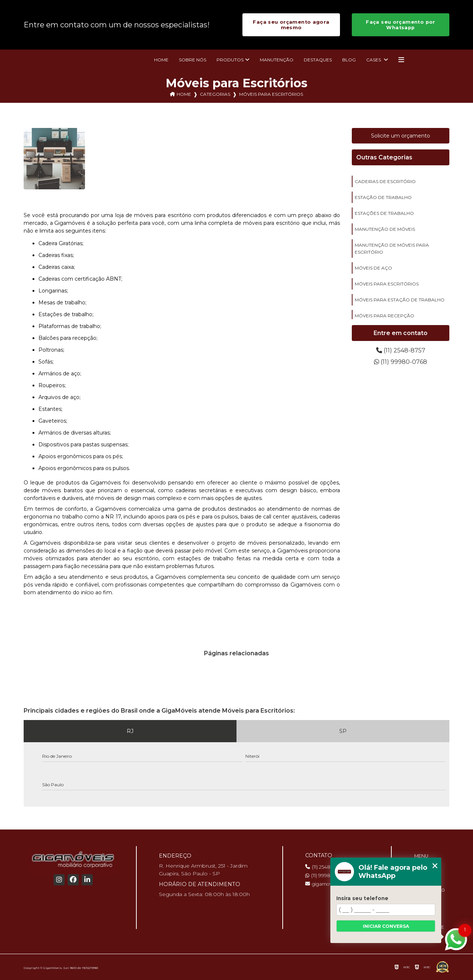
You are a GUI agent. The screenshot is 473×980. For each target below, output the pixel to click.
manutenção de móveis (385, 229)
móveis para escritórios (387, 284)
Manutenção (277, 60)
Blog (349, 60)
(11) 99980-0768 (401, 362)
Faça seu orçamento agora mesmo (291, 25)
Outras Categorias (384, 157)
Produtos (230, 60)
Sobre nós (193, 60)
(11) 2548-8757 (401, 350)
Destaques (318, 60)
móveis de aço (373, 268)
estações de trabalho (384, 213)
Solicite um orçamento (401, 136)
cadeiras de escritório (385, 181)
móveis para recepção (384, 316)
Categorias (215, 94)
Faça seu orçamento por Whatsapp (400, 25)
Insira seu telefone (362, 898)
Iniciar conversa (386, 926)
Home (161, 60)
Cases (374, 60)
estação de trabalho (383, 197)
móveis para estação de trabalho (400, 300)
